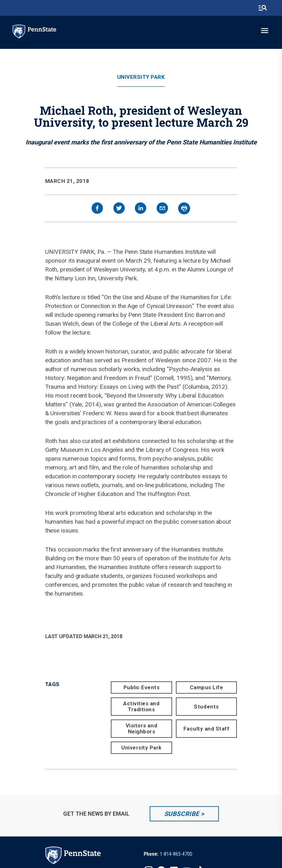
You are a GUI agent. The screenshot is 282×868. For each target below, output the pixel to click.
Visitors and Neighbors (141, 728)
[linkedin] (141, 209)
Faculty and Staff (207, 729)
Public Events (142, 687)
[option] (168, 854)
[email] (162, 209)
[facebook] (97, 209)
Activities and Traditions (141, 706)
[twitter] (119, 209)
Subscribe (182, 814)
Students (206, 707)
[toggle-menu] (265, 31)
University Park (141, 77)
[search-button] (263, 8)
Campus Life (207, 687)
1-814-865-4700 (176, 854)
